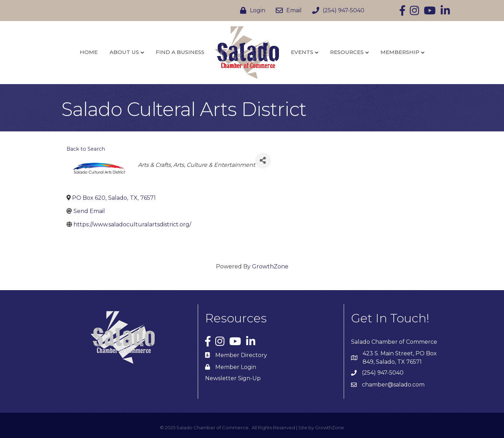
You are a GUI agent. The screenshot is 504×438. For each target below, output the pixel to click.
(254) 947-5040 (383, 373)
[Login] (251, 11)
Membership (400, 52)
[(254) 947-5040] (337, 11)
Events (302, 52)
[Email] (287, 11)
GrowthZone (270, 266)
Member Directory (241, 355)
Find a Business (180, 52)
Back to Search (86, 149)
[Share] (263, 161)
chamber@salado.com (393, 385)
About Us (124, 52)
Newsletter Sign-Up (233, 378)
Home (89, 52)
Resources (347, 52)
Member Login (236, 367)
